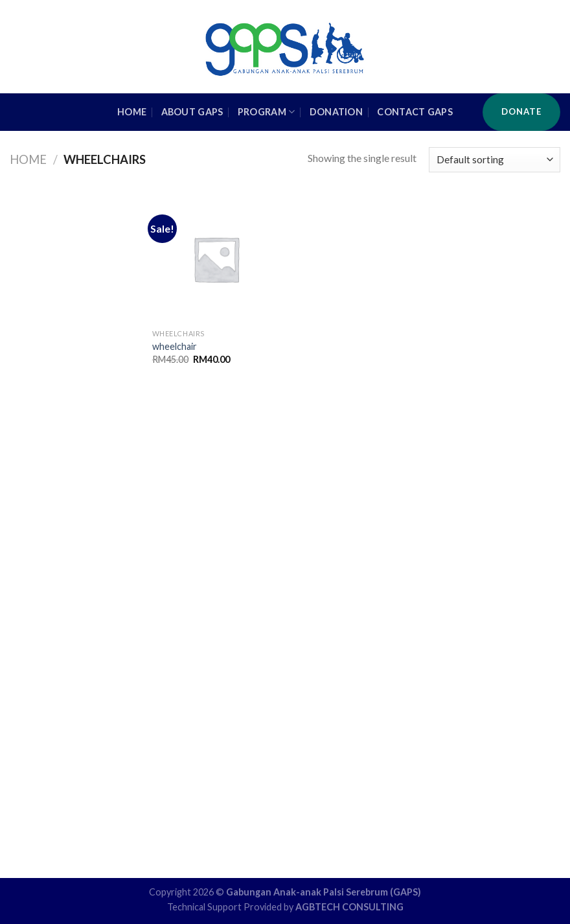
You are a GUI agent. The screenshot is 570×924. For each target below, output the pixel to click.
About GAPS (192, 112)
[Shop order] (495, 160)
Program (267, 112)
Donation (336, 112)
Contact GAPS (415, 112)
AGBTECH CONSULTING (349, 907)
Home (28, 159)
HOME (132, 112)
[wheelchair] (216, 259)
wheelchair (175, 346)
